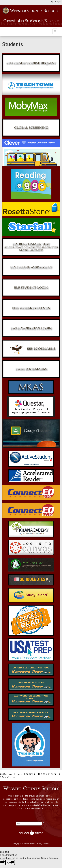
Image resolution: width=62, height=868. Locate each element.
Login (56, 2)
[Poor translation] (10, 862)
